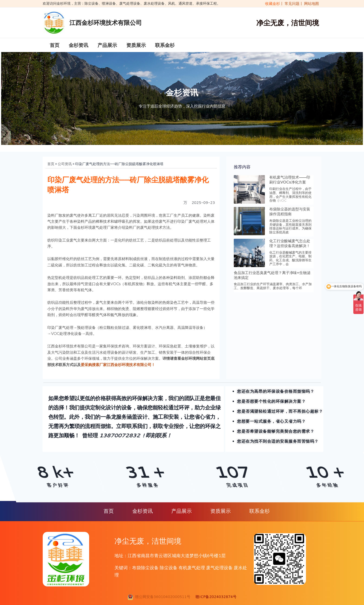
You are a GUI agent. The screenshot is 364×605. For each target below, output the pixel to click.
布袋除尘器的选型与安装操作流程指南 (290, 215)
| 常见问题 (291, 3)
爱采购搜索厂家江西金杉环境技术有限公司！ (118, 368)
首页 (55, 47)
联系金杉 (165, 47)
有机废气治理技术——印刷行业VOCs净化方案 (290, 183)
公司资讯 (65, 167)
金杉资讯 (78, 47)
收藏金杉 (271, 3)
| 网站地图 (310, 3)
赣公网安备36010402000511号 (162, 597)
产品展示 (107, 47)
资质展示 (136, 47)
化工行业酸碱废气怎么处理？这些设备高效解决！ (290, 247)
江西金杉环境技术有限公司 (106, 23)
